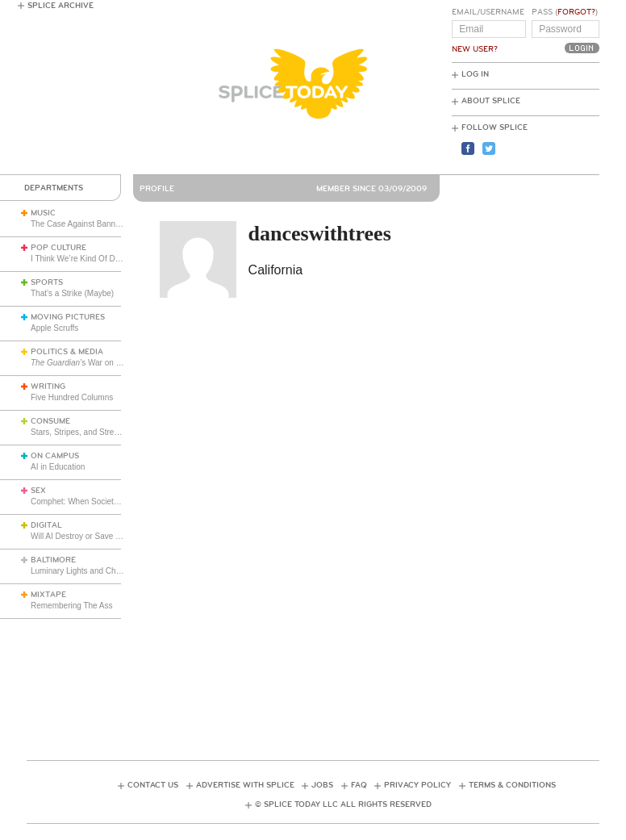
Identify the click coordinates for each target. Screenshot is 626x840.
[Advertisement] (320, 675)
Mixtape (48, 595)
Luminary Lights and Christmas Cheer (98, 571)
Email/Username (488, 12)
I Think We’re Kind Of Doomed (85, 259)
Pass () (565, 12)
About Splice (491, 101)
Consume (50, 421)
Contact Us (153, 785)
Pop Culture (58, 248)
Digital (46, 525)
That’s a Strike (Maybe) (72, 293)
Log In (475, 74)
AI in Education (58, 467)
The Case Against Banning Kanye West (101, 224)
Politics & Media (67, 352)
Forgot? (576, 12)
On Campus (55, 456)
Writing (48, 387)
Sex (38, 491)
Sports (47, 282)
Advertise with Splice (245, 785)
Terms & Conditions (512, 785)
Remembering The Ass (72, 606)
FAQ (359, 785)
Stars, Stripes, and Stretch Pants (89, 432)
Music (43, 213)
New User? (475, 49)
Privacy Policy (417, 785)
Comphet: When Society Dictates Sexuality (107, 501)
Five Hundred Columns (72, 397)
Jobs (322, 785)
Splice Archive (61, 6)
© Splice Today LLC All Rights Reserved (343, 804)
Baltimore (53, 560)
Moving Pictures (68, 317)
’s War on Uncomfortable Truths (112, 363)
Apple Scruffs (54, 328)
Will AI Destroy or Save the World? (92, 536)
